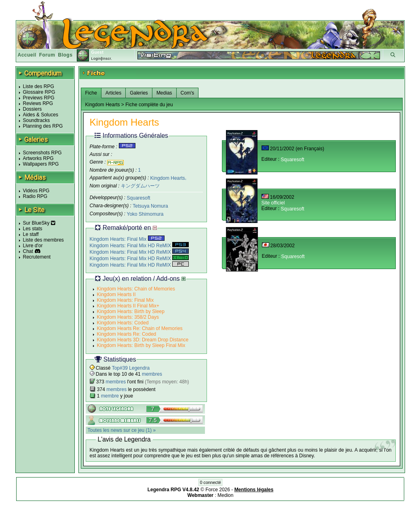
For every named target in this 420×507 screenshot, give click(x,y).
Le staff (31, 234)
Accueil (27, 55)
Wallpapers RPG (41, 164)
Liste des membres (43, 240)
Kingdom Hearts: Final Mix (127, 239)
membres (152, 374)
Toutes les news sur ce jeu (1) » (122, 430)
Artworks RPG (38, 158)
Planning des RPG (43, 126)
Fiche (91, 93)
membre (110, 396)
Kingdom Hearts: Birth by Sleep (131, 311)
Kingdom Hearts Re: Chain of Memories (140, 328)
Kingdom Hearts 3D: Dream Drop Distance (143, 340)
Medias (164, 93)
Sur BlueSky (39, 223)
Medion (225, 495)
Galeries (139, 93)
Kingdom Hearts (168, 178)
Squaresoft (139, 198)
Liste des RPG (39, 86)
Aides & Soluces (41, 115)
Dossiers (33, 109)
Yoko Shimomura (145, 214)
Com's (188, 93)
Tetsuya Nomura (150, 206)
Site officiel (273, 203)
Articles (113, 93)
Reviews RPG (38, 103)
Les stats (33, 229)
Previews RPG (39, 98)
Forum (47, 55)
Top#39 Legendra (131, 368)
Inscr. (107, 59)
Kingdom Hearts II (116, 295)
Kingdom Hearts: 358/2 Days (128, 317)
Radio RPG (35, 196)
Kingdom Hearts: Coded (123, 323)
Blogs (65, 55)
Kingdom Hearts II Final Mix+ (128, 306)
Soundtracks (37, 120)
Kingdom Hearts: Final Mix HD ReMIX (139, 246)
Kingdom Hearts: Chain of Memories (136, 289)
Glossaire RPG (39, 92)
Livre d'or (33, 246)
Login (96, 59)
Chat (28, 251)
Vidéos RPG (36, 191)
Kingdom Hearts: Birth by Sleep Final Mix (141, 345)
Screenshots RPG (42, 153)
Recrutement (37, 257)
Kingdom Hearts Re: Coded (127, 334)
